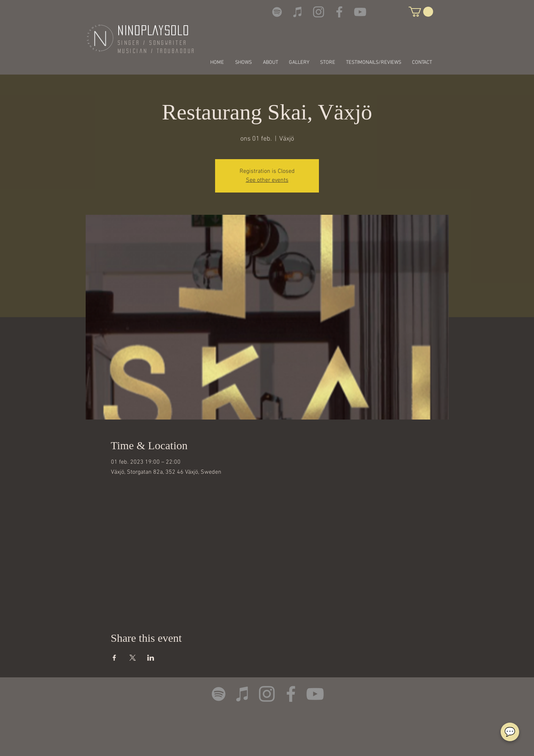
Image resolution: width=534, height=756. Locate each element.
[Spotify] (277, 12)
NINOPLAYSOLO (153, 30)
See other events (267, 180)
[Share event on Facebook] (114, 658)
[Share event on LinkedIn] (151, 658)
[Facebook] (339, 12)
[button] (421, 12)
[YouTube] (360, 12)
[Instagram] (319, 12)
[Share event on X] (133, 658)
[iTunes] (298, 12)
